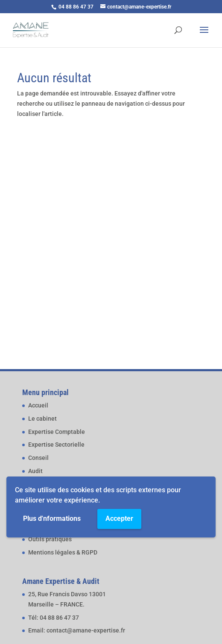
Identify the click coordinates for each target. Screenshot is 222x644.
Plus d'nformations (52, 518)
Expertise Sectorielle (56, 445)
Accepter (119, 518)
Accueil (38, 405)
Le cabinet (42, 419)
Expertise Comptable (57, 432)
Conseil (38, 458)
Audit (35, 471)
